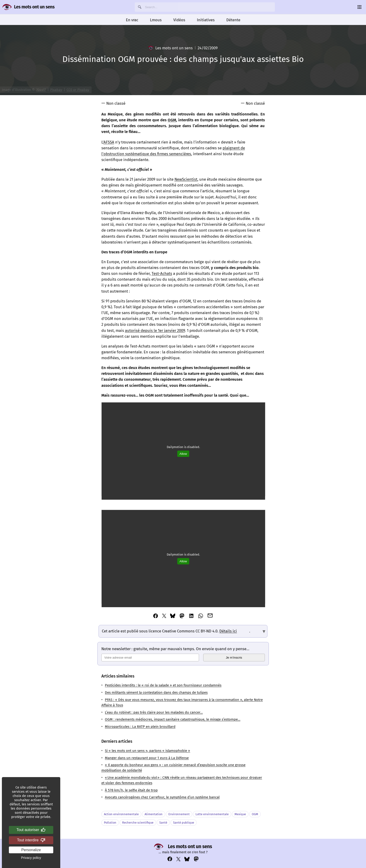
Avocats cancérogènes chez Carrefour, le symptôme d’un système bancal (162, 797)
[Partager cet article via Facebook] (156, 616)
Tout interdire (31, 840)
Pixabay (56, 90)
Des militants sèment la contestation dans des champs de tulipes (156, 692)
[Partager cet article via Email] (210, 616)
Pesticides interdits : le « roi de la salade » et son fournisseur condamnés (163, 685)
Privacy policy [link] (31, 858)
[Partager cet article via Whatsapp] (201, 616)
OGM (172, 120)
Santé (163, 823)
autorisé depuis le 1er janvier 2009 (155, 330)
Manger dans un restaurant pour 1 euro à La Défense (147, 758)
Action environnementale (121, 814)
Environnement (179, 814)
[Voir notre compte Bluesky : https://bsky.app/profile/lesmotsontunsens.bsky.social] (187, 859)
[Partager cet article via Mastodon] (182, 616)
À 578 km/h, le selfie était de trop (131, 790)
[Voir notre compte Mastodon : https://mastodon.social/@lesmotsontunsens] (196, 859)
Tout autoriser (31, 830)
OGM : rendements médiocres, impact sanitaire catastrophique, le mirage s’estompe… (173, 719)
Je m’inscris (234, 658)
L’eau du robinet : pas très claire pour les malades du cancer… (154, 712)
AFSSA (109, 142)
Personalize (31, 850)
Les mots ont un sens (34, 7)
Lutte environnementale (212, 814)
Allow (183, 454)
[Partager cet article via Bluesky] (173, 616)
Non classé (116, 103)
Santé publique (184, 823)
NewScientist (186, 179)
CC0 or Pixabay (78, 90)
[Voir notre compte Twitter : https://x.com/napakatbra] (178, 859)
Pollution (110, 823)
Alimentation (154, 814)
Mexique (240, 814)
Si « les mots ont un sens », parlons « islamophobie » (147, 751)
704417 (41, 90)
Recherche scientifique (138, 823)
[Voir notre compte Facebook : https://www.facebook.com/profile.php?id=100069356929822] (170, 859)
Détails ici (228, 631)
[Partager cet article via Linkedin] (191, 616)
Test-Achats (162, 273)
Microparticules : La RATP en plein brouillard (140, 727)
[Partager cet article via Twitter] (164, 616)
